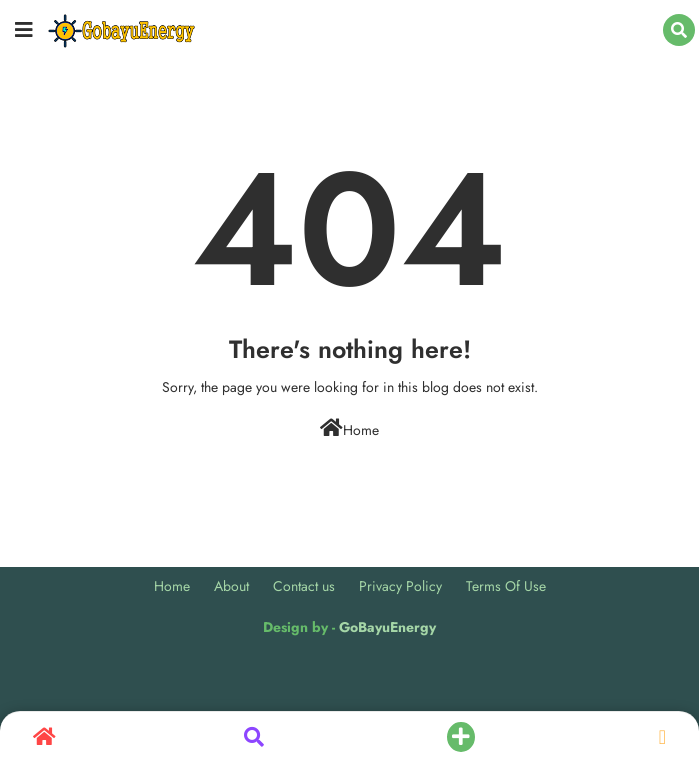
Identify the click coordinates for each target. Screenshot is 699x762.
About (231, 586)
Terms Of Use (506, 586)
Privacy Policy (400, 586)
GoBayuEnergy (387, 627)
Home (349, 429)
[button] (679, 30)
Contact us (304, 586)
